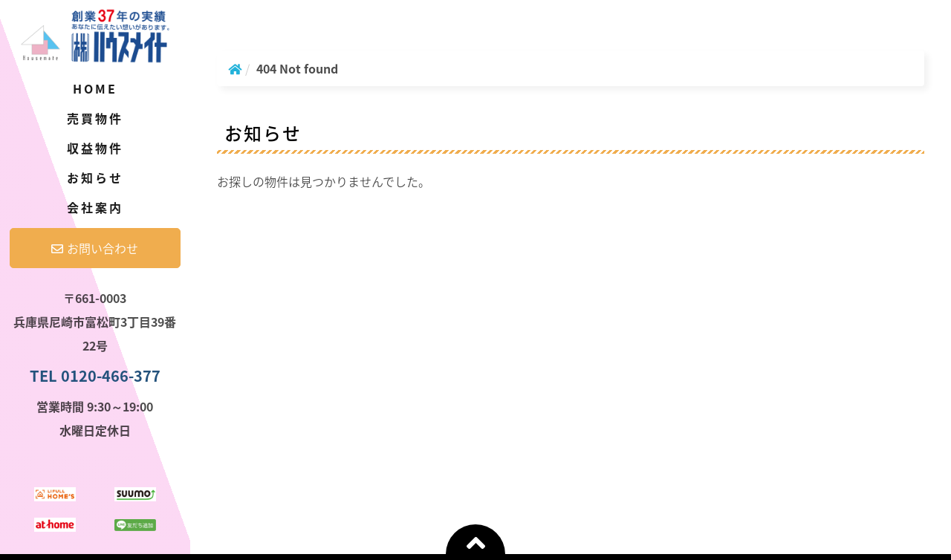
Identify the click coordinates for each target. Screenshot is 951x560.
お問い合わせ (95, 248)
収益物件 (95, 148)
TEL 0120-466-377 (95, 375)
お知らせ (95, 178)
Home (95, 88)
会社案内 (95, 207)
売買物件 (95, 118)
